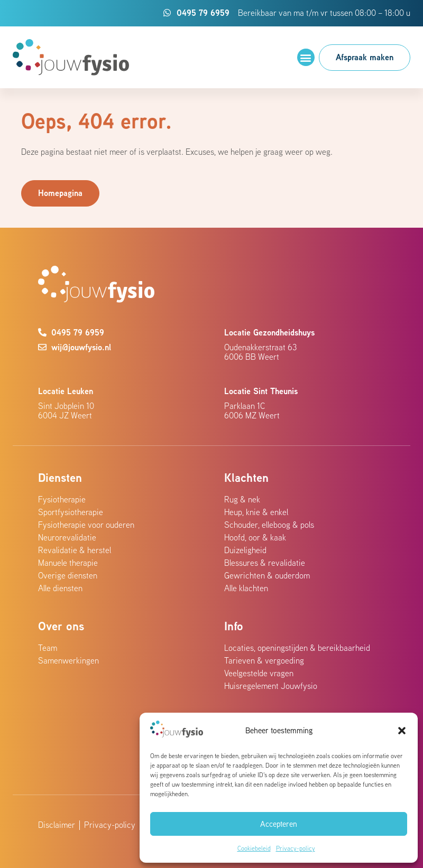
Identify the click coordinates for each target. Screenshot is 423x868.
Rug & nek (242, 499)
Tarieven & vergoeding (264, 660)
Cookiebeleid (254, 848)
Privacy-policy (296, 848)
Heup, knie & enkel (256, 512)
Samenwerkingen (68, 660)
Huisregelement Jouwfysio (271, 686)
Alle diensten (60, 588)
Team (48, 648)
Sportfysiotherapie (71, 512)
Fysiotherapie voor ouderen (86, 525)
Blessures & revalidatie (265, 563)
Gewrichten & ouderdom (267, 575)
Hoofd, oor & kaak (255, 537)
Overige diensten (68, 575)
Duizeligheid (245, 550)
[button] (402, 731)
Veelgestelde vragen (259, 673)
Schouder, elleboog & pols (269, 525)
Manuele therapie (68, 563)
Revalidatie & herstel (75, 550)
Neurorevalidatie (67, 537)
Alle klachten (246, 588)
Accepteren (279, 824)
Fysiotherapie (62, 499)
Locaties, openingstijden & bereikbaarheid (297, 648)
